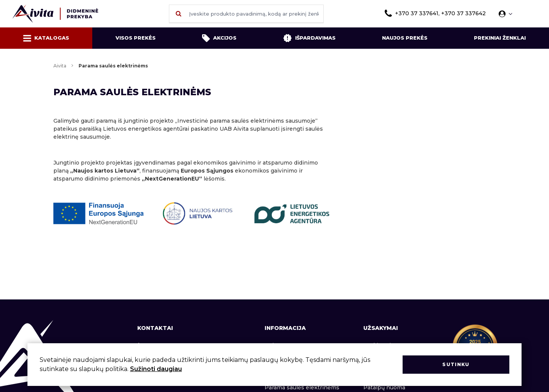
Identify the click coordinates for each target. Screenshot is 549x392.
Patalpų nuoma (384, 387)
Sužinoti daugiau (156, 369)
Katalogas (46, 38)
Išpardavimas (309, 38)
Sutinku (456, 364)
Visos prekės (136, 38)
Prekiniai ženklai (500, 38)
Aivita (60, 66)
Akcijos (219, 38)
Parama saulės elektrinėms (302, 387)
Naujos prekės (405, 38)
